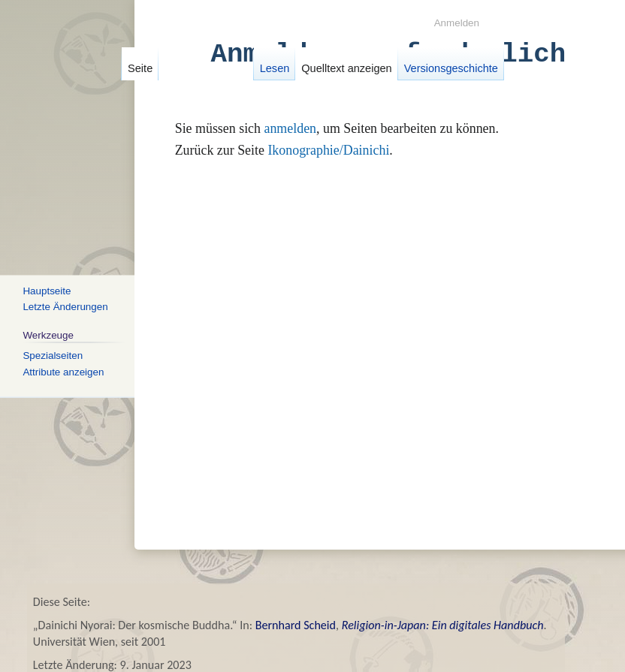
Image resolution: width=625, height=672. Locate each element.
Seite (140, 68)
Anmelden (457, 23)
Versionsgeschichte (450, 68)
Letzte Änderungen (65, 307)
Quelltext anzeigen (346, 68)
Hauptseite (47, 290)
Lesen (274, 68)
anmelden (290, 128)
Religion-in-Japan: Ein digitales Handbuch (443, 625)
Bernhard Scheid (296, 625)
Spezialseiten (53, 355)
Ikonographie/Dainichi (328, 150)
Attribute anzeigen (63, 371)
